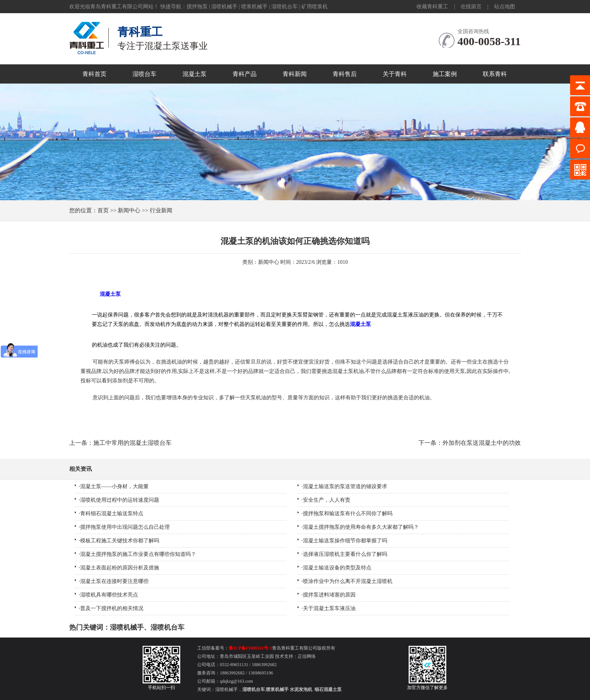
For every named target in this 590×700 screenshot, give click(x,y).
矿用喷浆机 (315, 7)
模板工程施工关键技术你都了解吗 (120, 541)
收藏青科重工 (432, 7)
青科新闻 (295, 74)
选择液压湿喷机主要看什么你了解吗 (345, 554)
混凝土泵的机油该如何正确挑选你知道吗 (295, 241)
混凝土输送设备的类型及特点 (337, 568)
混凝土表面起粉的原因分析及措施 (120, 568)
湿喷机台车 (284, 7)
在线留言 (471, 7)
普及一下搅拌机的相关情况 (112, 608)
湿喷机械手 (224, 7)
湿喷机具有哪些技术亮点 (109, 595)
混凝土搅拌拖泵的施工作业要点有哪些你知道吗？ (138, 554)
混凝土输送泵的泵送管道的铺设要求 (345, 486)
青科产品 (245, 74)
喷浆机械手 (254, 7)
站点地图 (505, 7)
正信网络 (307, 656)
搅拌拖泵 (197, 7)
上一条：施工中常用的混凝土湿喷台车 (120, 443)
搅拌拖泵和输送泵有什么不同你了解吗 (348, 514)
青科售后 (345, 74)
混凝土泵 (195, 74)
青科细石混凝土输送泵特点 (112, 514)
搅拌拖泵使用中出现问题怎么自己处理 (125, 527)
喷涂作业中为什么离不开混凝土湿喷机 (348, 581)
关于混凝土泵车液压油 (329, 608)
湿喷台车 (144, 74)
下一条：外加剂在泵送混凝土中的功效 (470, 443)
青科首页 (94, 74)
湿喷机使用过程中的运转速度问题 (120, 500)
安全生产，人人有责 (327, 500)
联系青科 (495, 74)
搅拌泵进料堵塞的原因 (329, 595)
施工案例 (445, 74)
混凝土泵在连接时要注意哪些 (114, 581)
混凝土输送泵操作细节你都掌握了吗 (345, 541)
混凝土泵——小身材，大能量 (114, 486)
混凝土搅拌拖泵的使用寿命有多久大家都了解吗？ (361, 527)
